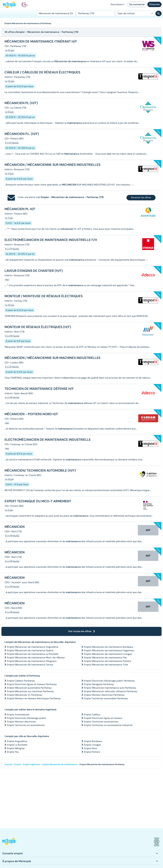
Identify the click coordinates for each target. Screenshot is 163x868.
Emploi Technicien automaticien (101, 722)
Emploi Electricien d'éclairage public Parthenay (109, 681)
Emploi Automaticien (18, 715)
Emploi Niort (91, 748)
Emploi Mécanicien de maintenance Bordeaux (109, 647)
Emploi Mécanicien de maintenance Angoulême (33, 647)
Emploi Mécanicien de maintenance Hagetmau (109, 650)
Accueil (8, 764)
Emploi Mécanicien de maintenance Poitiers (107, 661)
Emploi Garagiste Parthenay (99, 684)
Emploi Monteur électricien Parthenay (104, 695)
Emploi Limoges (92, 745)
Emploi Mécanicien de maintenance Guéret (30, 650)
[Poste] (56, 14)
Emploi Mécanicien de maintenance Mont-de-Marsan (36, 658)
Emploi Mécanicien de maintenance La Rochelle (33, 654)
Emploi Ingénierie (32, 764)
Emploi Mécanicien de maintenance (60, 764)
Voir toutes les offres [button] (82, 631)
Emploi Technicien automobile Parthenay (106, 698)
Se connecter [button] (137, 4)
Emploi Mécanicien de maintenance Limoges (108, 654)
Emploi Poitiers (92, 752)
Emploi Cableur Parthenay (21, 681)
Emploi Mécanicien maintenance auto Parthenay (110, 688)
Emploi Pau (13, 752)
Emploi (18, 764)
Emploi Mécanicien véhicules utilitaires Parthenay (111, 691)
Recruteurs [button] (118, 4)
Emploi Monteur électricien (21, 722)
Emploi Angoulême (17, 741)
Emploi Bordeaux (93, 741)
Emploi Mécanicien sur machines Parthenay (30, 691)
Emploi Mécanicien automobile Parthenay (29, 688)
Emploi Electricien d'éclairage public (27, 718)
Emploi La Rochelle (17, 745)
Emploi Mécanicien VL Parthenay (25, 695)
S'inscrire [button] (154, 4)
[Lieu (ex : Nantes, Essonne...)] (95, 14)
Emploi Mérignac (16, 748)
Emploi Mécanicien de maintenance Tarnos (30, 665)
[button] (9, 842)
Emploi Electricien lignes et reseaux (103, 718)
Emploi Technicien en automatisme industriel (108, 725)
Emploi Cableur (92, 715)
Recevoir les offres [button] (141, 197)
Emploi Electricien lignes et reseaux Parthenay (32, 684)
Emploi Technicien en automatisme (26, 725)
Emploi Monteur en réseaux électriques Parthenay (34, 698)
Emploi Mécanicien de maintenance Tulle (106, 665)
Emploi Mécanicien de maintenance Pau (105, 658)
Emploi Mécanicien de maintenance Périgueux (32, 661)
